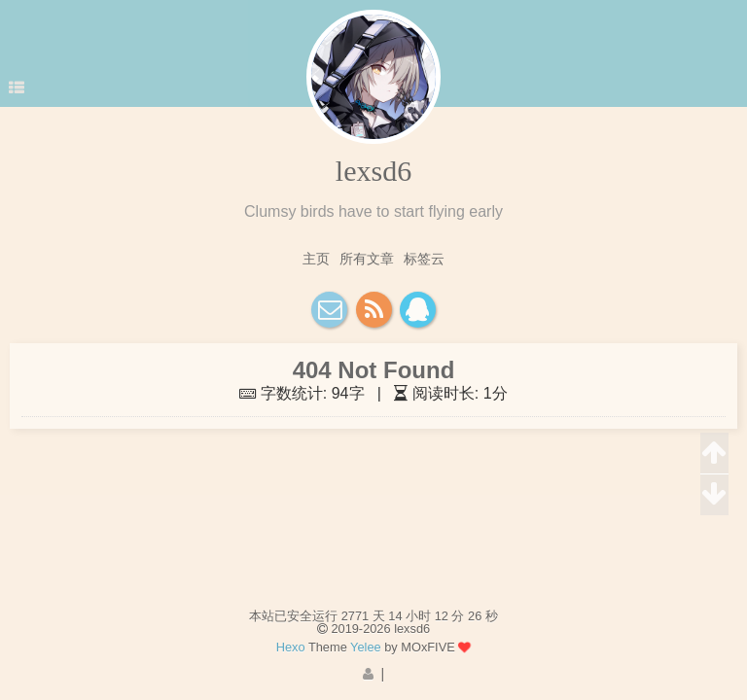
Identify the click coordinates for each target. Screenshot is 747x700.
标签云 (424, 259)
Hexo (291, 647)
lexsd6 (373, 171)
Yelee (366, 647)
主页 (316, 259)
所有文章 (367, 259)
